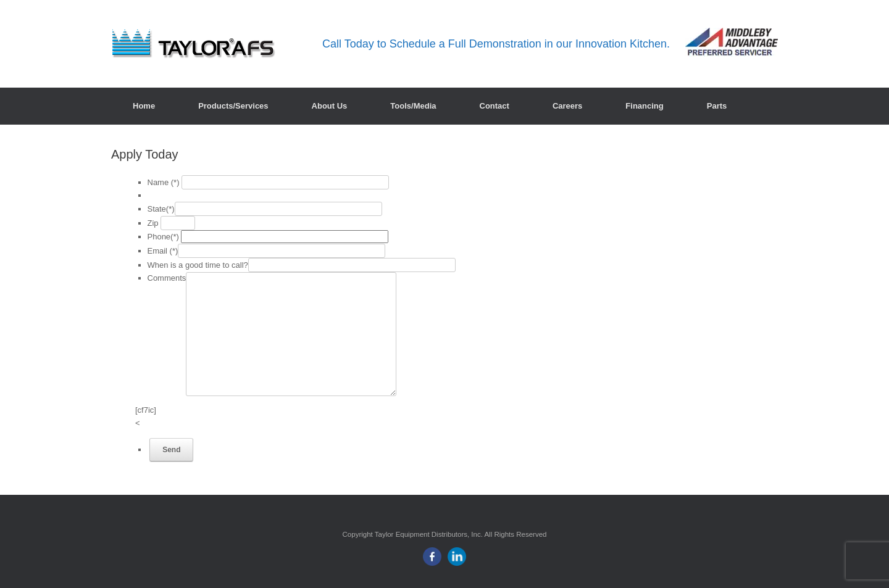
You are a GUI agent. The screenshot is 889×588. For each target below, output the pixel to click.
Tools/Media (413, 106)
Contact (495, 106)
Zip (153, 223)
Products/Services (233, 106)
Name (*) (164, 182)
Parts (717, 106)
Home (144, 106)
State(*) (161, 209)
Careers (567, 106)
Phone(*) (163, 237)
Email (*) (163, 251)
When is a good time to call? (198, 265)
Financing (644, 106)
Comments (167, 278)
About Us (330, 106)
